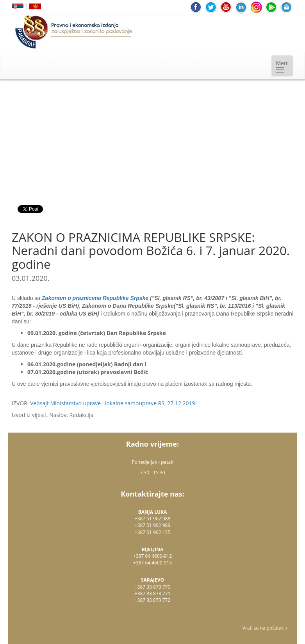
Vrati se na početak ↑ (265, 628)
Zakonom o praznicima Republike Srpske (95, 298)
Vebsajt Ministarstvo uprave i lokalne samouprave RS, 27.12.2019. (113, 403)
